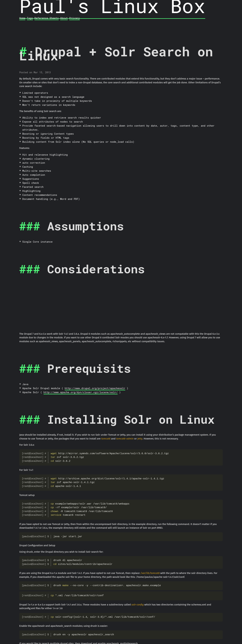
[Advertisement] (121, 306)
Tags (30, 18)
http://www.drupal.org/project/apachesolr (95, 388)
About (64, 18)
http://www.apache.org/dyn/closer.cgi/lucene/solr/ (81, 392)
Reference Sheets (47, 18)
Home (22, 18)
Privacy (75, 18)
